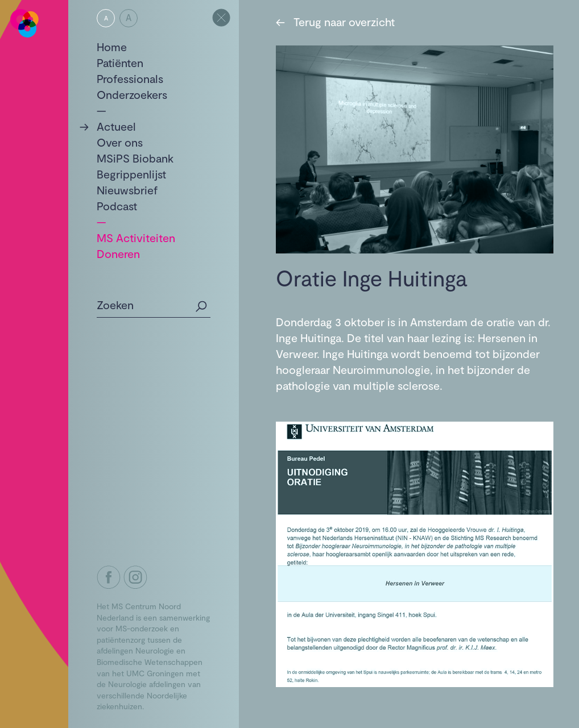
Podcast (117, 206)
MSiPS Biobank (135, 158)
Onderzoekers (132, 94)
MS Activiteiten (136, 238)
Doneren (118, 253)
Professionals (130, 78)
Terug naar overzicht (335, 22)
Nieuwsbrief (127, 190)
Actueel (116, 126)
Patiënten (120, 63)
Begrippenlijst (131, 174)
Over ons (120, 142)
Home (112, 47)
